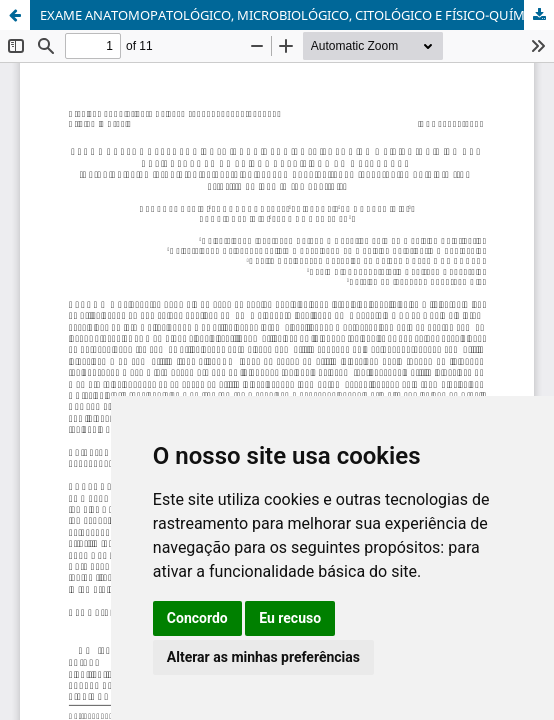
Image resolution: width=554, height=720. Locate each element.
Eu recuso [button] (290, 618)
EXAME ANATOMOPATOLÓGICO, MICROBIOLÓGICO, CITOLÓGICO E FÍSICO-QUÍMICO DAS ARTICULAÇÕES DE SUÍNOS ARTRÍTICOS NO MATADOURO (297, 15)
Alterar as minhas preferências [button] (263, 657)
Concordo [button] (197, 618)
